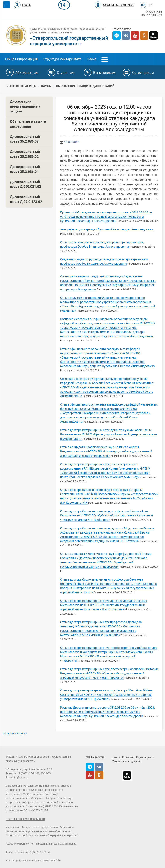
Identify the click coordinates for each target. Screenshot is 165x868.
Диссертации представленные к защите (25, 106)
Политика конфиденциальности (25, 819)
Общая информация (21, 59)
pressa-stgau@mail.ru (64, 844)
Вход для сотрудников (119, 5)
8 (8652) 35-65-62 (40, 852)
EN (151, 5)
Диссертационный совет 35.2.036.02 (25, 154)
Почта (116, 757)
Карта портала (145, 757)
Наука (92, 59)
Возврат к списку (15, 733)
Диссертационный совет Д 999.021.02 (25, 184)
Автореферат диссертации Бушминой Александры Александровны (107, 229)
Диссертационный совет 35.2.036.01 (25, 169)
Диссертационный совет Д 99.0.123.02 (26, 199)
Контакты (128, 757)
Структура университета (62, 59)
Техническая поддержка (127, 762)
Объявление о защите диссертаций (85, 86)
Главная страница (21, 86)
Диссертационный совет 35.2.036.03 (25, 139)
